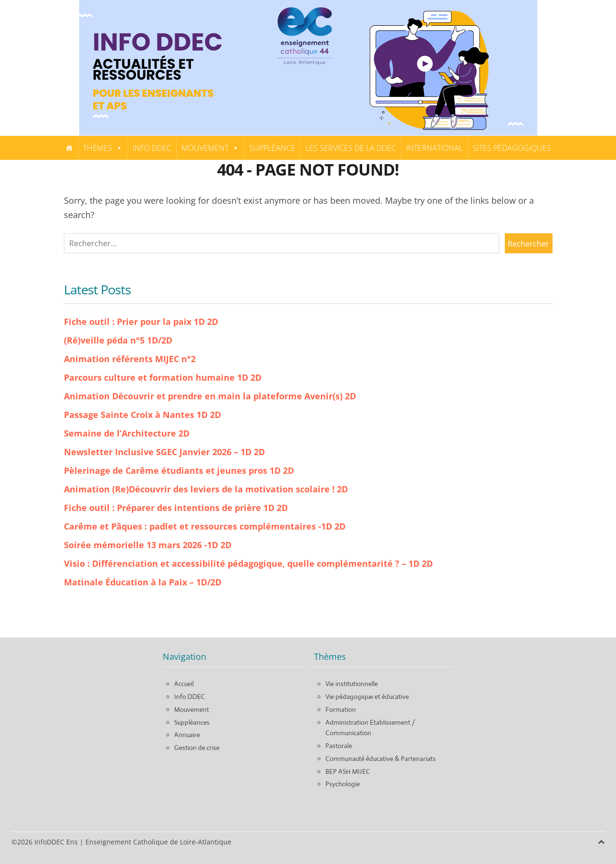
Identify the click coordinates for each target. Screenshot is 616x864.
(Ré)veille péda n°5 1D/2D (118, 340)
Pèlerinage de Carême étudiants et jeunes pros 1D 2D (179, 470)
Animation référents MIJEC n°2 (130, 359)
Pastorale (339, 746)
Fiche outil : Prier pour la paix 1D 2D (141, 322)
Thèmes (103, 148)
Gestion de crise (197, 748)
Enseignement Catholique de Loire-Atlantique (158, 842)
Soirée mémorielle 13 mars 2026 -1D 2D (148, 545)
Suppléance (272, 148)
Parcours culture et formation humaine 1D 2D (163, 377)
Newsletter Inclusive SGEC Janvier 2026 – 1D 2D (164, 452)
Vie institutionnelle (352, 684)
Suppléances (192, 722)
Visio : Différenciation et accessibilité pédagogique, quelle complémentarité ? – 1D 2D (248, 563)
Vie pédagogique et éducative (367, 697)
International (434, 148)
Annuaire (187, 735)
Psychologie (343, 784)
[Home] (69, 148)
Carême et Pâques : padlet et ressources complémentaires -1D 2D (205, 526)
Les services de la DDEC (351, 148)
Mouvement (210, 148)
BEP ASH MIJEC (348, 771)
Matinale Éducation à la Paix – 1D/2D (143, 582)
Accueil (184, 684)
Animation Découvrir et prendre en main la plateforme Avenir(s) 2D (210, 396)
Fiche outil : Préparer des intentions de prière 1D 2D (176, 508)
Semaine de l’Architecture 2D (127, 433)
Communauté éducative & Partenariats (381, 759)
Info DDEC (152, 148)
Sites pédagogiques (512, 148)
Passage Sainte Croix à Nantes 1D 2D (142, 415)
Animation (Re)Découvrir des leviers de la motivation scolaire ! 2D (206, 489)
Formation (341, 709)
